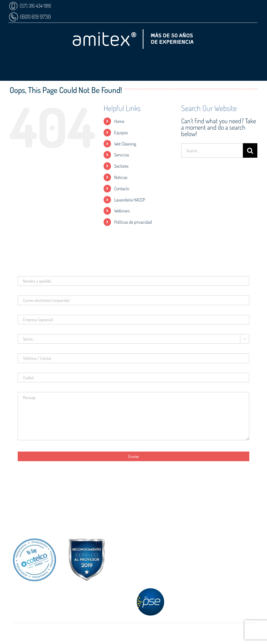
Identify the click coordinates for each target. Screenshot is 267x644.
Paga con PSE (133, 601)
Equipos (121, 132)
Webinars (122, 211)
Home (119, 121)
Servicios (122, 155)
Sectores (121, 166)
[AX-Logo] (133, 33)
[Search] (250, 150)
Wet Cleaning (125, 144)
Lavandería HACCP (130, 200)
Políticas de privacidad (133, 222)
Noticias (121, 177)
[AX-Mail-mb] (45, 522)
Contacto (122, 188)
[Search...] (212, 150)
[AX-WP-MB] (30, 14)
